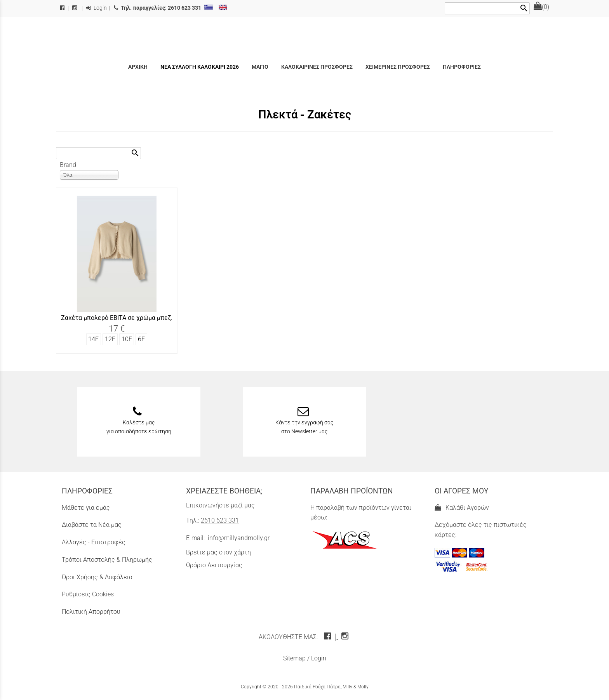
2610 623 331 (220, 520)
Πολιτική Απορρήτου (91, 612)
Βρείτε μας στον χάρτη (218, 552)
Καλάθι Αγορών (462, 508)
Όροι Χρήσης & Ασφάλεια (97, 577)
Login (97, 8)
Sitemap (294, 658)
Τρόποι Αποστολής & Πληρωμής (107, 560)
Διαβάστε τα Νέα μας (92, 525)
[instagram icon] (346, 637)
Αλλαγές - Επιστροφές (94, 542)
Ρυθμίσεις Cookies (88, 594)
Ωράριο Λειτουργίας (214, 565)
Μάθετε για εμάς (86, 508)
